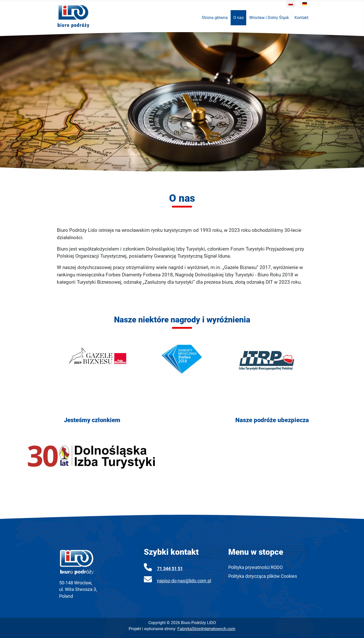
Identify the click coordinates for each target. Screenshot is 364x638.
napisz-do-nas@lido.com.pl (184, 581)
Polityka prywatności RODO (255, 567)
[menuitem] (215, 18)
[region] (182, 102)
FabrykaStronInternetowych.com (206, 629)
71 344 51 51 (170, 569)
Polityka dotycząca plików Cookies (263, 576)
